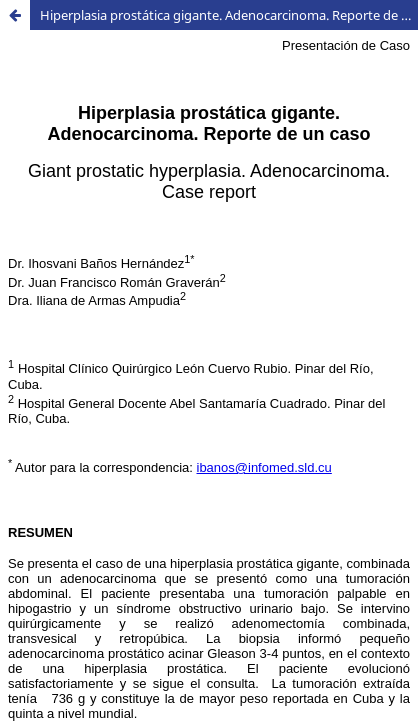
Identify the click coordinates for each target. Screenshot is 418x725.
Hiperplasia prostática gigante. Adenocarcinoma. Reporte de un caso (229, 15)
